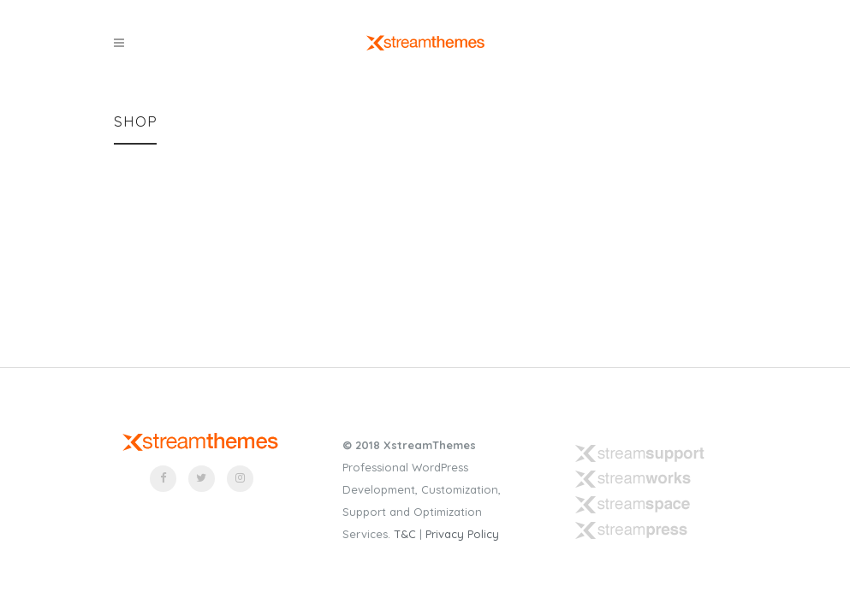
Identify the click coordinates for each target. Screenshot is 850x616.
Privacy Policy (462, 534)
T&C (405, 534)
